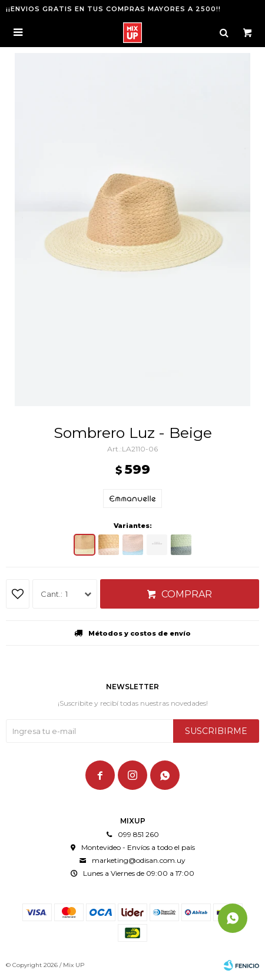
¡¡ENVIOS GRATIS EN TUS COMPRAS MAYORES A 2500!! (113, 9)
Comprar (187, 594)
